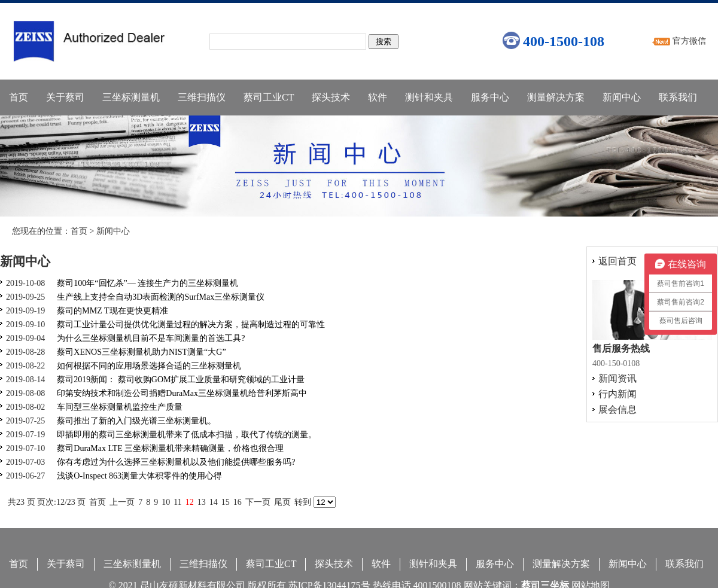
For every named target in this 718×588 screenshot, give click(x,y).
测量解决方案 (556, 97)
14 (214, 502)
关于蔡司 (65, 97)
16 (238, 502)
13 (202, 502)
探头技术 (331, 97)
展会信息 (617, 409)
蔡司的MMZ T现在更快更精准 (112, 311)
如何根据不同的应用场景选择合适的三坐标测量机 (149, 366)
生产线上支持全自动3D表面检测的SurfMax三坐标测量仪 (161, 297)
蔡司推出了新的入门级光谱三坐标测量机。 (136, 421)
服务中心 (490, 97)
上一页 (122, 502)
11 (177, 502)
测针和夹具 (429, 97)
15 (226, 502)
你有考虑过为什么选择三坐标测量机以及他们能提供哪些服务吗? (176, 462)
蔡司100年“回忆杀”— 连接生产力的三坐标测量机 (147, 283)
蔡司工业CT (269, 97)
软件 (378, 97)
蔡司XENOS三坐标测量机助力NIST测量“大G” (141, 352)
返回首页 (617, 261)
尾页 (282, 502)
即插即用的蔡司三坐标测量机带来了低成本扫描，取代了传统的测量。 (187, 435)
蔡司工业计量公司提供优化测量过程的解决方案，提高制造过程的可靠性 (191, 325)
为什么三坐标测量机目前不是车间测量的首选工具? (151, 338)
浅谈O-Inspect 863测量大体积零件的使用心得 (139, 476)
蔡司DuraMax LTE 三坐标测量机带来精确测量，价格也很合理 (170, 448)
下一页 (258, 502)
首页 (19, 97)
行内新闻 (617, 394)
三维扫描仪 (202, 97)
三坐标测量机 (131, 97)
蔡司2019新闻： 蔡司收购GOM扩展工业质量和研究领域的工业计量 (181, 380)
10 (166, 502)
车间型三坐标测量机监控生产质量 (120, 407)
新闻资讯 (617, 378)
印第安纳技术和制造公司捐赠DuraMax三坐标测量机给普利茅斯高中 (182, 393)
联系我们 (678, 97)
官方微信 (689, 41)
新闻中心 (622, 97)
